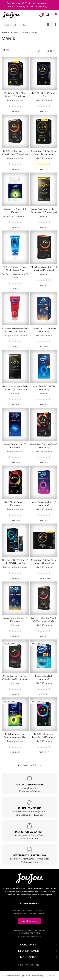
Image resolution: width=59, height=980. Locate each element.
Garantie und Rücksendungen (29, 930)
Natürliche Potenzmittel (15, 567)
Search (48, 25)
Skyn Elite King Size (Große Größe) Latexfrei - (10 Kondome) (44, 621)
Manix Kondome (15, 100)
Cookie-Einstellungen (30, 936)
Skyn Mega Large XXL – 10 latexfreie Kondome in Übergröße (44, 270)
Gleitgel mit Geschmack (15, 335)
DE (27, 965)
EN (37, 965)
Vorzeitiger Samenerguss (15, 216)
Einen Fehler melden (30, 933)
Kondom (44, 216)
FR (22, 965)
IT (32, 965)
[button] (29, 921)
